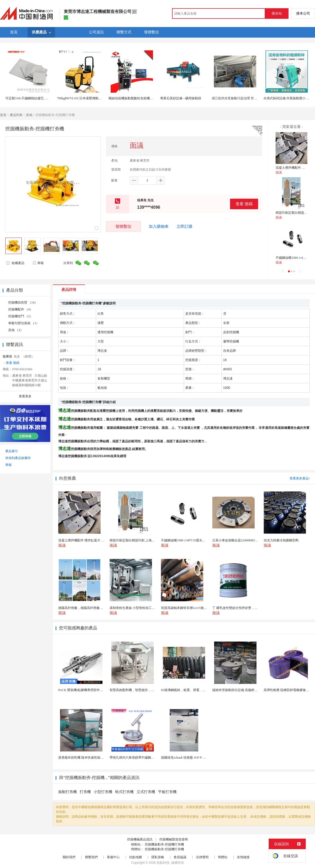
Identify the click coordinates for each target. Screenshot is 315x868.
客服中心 (113, 857)
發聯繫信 (123, 226)
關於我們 (69, 857)
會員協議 (180, 857)
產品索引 (12, 451)
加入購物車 (159, 226)
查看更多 (25, 396)
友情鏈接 (243, 857)
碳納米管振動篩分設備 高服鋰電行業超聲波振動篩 (248, 690)
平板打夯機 (167, 792)
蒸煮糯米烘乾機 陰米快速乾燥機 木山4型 (87, 758)
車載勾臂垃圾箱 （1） (24, 323)
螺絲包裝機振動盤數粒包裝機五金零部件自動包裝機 (145, 98)
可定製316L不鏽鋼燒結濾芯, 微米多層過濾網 (36, 98)
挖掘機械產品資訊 (140, 839)
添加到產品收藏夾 (18, 458)
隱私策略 (158, 857)
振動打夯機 (67, 792)
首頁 (3, 115)
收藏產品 (15, 263)
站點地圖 (136, 857)
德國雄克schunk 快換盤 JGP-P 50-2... (186, 758)
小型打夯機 (103, 792)
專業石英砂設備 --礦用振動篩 (181, 98)
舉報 (38, 263)
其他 (29, 115)
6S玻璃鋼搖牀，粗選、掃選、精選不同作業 (191, 690)
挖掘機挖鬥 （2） (21, 316)
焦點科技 (163, 863)
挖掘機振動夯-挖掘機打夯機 (164, 844)
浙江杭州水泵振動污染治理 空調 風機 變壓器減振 (246, 98)
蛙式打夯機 (124, 792)
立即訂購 (184, 226)
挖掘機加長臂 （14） (23, 302)
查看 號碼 (244, 204)
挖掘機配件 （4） (21, 309)
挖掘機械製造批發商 (174, 839)
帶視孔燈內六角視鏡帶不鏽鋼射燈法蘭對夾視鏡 (143, 758)
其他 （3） (16, 330)
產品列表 (16, 115)
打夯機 (85, 792)
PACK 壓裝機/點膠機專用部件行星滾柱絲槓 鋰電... (93, 690)
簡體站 (223, 857)
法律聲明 (202, 857)
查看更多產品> (300, 478)
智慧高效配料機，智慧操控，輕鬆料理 (137, 690)
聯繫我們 (91, 857)
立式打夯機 (146, 792)
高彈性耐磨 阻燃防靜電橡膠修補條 (288, 690)
